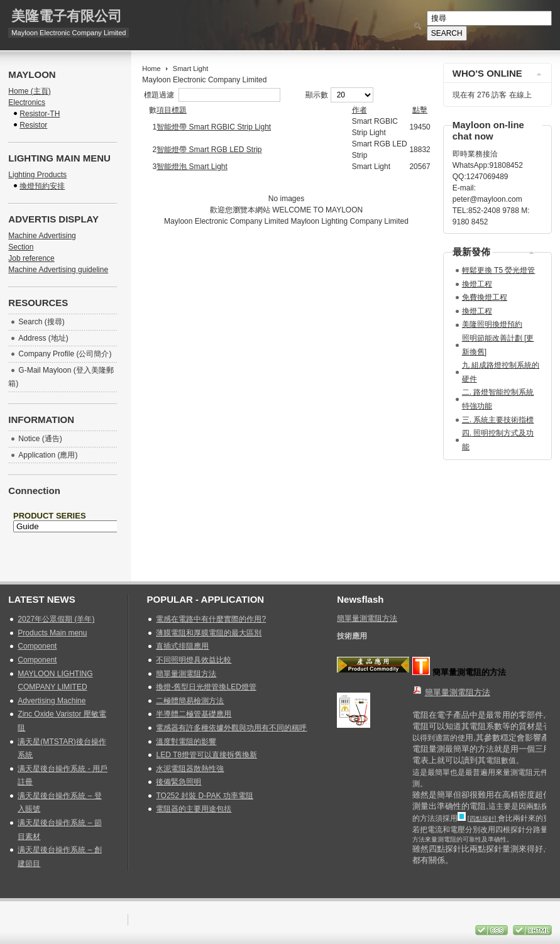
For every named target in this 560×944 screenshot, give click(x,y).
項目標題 (172, 110)
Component (37, 646)
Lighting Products (37, 175)
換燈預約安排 (42, 186)
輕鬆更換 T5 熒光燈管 (499, 270)
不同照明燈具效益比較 (194, 660)
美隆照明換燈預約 (492, 324)
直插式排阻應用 (182, 646)
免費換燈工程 (485, 297)
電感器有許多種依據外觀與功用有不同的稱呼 (231, 728)
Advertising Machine (52, 701)
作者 (360, 110)
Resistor (33, 125)
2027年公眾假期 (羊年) (56, 619)
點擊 (420, 110)
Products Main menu (52, 633)
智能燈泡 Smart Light (192, 167)
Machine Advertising (42, 236)
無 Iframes (63, 537)
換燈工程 (477, 284)
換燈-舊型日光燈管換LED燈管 (206, 687)
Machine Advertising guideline (58, 270)
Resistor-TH (40, 114)
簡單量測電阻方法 (186, 674)
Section (21, 247)
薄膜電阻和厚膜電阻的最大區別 (209, 633)
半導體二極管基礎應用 (194, 714)
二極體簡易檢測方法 (190, 701)
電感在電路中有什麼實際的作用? (211, 619)
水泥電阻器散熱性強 (190, 769)
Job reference (31, 258)
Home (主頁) (29, 91)
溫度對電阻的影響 (186, 742)
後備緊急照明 (178, 782)
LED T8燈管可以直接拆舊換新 (206, 755)
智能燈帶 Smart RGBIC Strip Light (214, 127)
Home (151, 69)
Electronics (27, 102)
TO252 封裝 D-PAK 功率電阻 (204, 796)
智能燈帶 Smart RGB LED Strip (209, 150)
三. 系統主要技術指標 (498, 420)
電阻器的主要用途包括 (194, 809)
